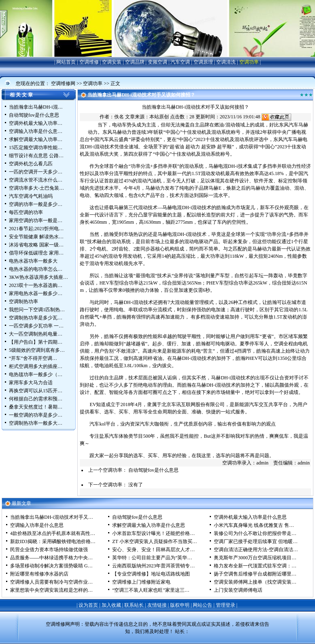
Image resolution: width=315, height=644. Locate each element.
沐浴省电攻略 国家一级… (36, 245)
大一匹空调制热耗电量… (36, 334)
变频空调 (157, 62)
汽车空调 (180, 62)
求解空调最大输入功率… (36, 139)
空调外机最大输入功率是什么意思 (250, 517)
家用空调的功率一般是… (36, 220)
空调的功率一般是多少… (36, 204)
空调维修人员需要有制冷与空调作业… (51, 582)
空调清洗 (226, 62)
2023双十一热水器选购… (36, 285)
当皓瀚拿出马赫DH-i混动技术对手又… (52, 517)
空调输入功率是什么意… (36, 131)
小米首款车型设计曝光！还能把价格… (153, 533)
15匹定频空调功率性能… (36, 148)
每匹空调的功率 (26, 212)
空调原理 (203, 62)
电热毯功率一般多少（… (36, 374)
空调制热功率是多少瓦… (36, 318)
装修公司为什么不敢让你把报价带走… (255, 533)
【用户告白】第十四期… (36, 342)
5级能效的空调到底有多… (37, 350)
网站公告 (202, 605)
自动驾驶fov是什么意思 (34, 115)
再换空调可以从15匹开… (36, 391)
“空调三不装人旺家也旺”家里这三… (151, 590)
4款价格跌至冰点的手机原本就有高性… (53, 533)
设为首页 (88, 605)
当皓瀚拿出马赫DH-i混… (36, 107)
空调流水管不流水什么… (36, 180)
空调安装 (112, 62)
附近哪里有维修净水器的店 (39, 574)
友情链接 (157, 605)
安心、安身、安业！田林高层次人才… (153, 550)
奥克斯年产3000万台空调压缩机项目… (255, 558)
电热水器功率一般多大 (33, 261)
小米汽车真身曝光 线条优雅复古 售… (254, 525)
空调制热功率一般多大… (36, 423)
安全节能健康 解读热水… (36, 237)
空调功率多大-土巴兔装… (36, 188)
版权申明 (180, 605)
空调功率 (249, 62)
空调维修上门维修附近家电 (141, 582)
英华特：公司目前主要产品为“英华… (152, 558)
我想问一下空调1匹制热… (37, 310)
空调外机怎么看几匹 (31, 164)
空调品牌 (135, 62)
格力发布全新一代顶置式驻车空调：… (255, 566)
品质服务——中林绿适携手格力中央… (51, 558)
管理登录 (226, 605)
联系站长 (134, 605)
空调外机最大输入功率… (36, 123)
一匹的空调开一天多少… (36, 172)
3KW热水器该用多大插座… (38, 277)
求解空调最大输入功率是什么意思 (149, 525)
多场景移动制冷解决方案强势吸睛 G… (51, 566)
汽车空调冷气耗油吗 (31, 196)
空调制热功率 (23, 302)
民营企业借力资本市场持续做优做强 (49, 550)
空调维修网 (63, 83)
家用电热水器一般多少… (36, 293)
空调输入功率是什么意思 (37, 525)
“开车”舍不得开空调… (33, 358)
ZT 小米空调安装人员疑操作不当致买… (154, 541)
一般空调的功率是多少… (36, 415)
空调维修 (89, 62)
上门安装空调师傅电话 (238, 590)
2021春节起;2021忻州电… (36, 229)
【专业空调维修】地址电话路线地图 (151, 574)
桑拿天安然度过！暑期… (36, 407)
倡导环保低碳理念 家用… (36, 253)
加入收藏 (111, 605)
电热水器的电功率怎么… (36, 269)
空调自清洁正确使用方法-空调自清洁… (256, 550)
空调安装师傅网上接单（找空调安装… (255, 582)
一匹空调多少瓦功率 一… (36, 326)
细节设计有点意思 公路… (36, 156)
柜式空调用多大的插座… (36, 366)
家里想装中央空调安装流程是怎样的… (51, 590)
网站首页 (66, 62)
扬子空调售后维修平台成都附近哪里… (255, 574)
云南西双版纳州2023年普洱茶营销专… (153, 566)
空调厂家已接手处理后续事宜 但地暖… (256, 541)
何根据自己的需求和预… (36, 399)
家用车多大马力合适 (31, 383)
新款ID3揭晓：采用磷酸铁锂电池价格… (53, 541)
